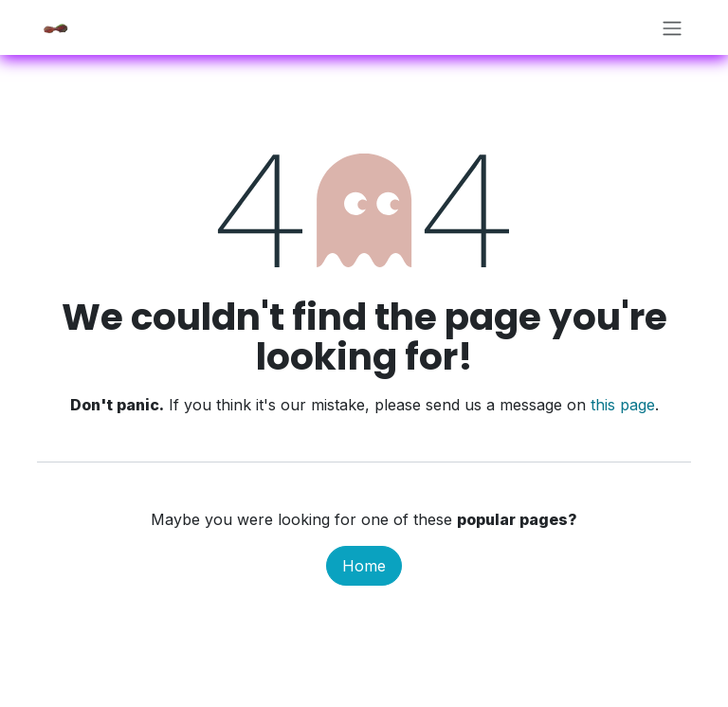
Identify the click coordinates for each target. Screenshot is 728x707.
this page (623, 405)
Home (364, 566)
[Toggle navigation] (672, 27)
